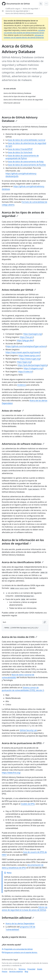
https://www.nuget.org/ (30, 359)
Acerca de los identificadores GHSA (23, 562)
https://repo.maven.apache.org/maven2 (23, 352)
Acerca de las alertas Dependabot (20, 924)
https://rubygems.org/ (33, 368)
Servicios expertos (16, 971)
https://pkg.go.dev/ (25, 340)
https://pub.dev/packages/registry (32, 365)
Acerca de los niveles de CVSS (20, 637)
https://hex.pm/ (27, 337)
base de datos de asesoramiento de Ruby (26, 162)
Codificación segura (13, 9)
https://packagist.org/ (33, 334)
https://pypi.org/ (24, 362)
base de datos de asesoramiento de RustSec (27, 165)
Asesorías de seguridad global (17, 11)
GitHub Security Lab (28, 730)
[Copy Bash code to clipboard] (45, 622)
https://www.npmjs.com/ (29, 355)
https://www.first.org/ (11, 773)
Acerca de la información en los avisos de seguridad (23, 542)
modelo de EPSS (28, 804)
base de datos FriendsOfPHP (20, 149)
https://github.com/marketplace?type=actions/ (26, 346)
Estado (40, 969)
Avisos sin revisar (13, 411)
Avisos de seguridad (30, 9)
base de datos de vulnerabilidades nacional (27, 140)
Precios (5, 971)
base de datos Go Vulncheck (20, 152)
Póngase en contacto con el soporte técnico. (20, 952)
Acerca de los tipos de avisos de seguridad (23, 214)
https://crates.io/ (25, 372)
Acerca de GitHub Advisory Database (19, 13)
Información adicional (18, 918)
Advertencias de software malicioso (23, 444)
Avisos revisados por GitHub (19, 290)
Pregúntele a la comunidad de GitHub (17, 949)
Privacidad (31, 969)
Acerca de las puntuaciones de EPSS (23, 743)
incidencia (22, 385)
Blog (26, 971)
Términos (22, 969)
